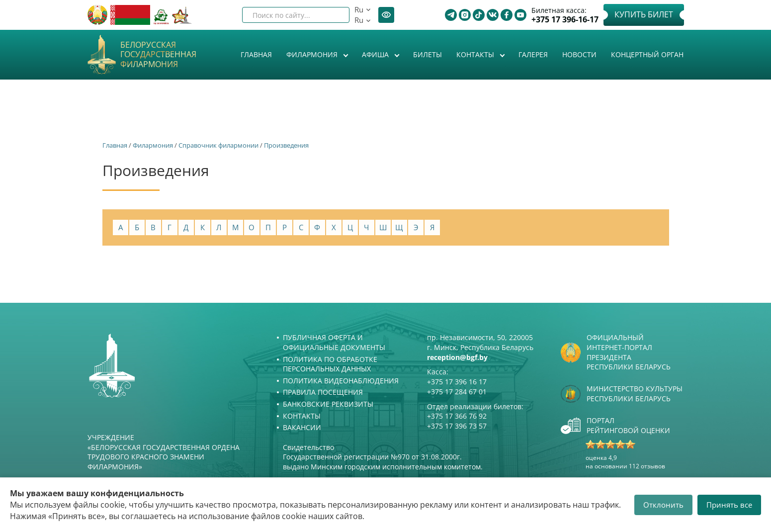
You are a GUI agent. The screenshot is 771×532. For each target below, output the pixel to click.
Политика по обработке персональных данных (330, 364)
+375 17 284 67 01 (457, 392)
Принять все (729, 505)
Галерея (533, 54)
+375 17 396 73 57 (457, 426)
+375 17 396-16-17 (565, 20)
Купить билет (644, 14)
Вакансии (302, 427)
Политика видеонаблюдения (341, 381)
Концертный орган (647, 54)
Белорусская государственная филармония (158, 55)
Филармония (313, 54)
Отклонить (663, 505)
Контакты (476, 54)
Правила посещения (323, 392)
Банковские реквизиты (328, 404)
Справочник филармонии (218, 145)
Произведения (286, 145)
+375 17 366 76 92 (457, 416)
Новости (579, 54)
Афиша (376, 54)
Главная (256, 54)
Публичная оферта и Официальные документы (334, 342)
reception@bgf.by (457, 357)
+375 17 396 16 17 (457, 382)
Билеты (428, 54)
